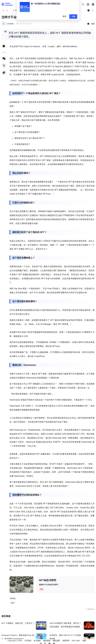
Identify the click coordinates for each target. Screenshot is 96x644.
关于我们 (28, 641)
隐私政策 (56, 641)
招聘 (84, 641)
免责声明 (66, 641)
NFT (13, 603)
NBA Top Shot (75, 58)
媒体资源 (47, 641)
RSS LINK (76, 641)
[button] (93, 4)
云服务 (38, 641)
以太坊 (13, 530)
